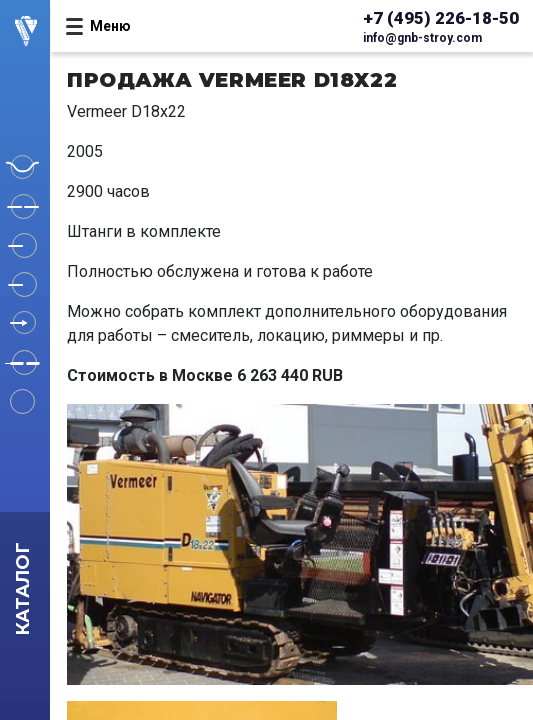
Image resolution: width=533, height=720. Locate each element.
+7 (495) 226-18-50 (441, 18)
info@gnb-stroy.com (422, 38)
